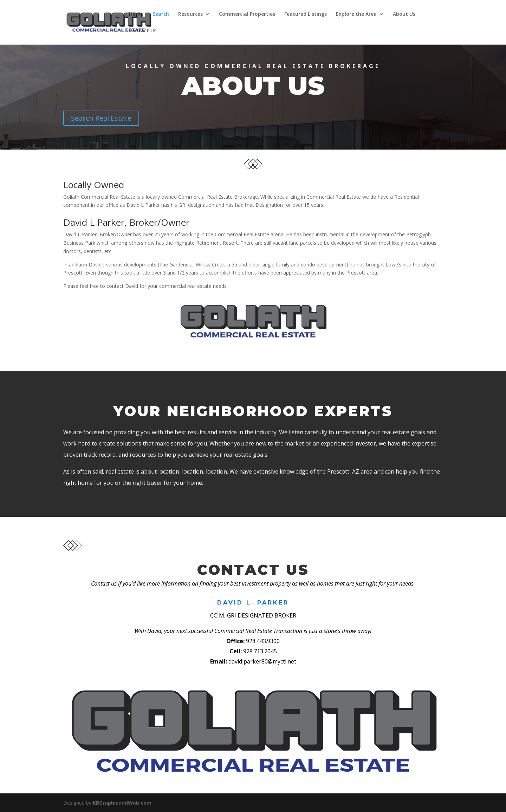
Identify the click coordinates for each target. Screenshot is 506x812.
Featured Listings (304, 14)
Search (160, 14)
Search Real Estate (101, 118)
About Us (403, 14)
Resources (189, 14)
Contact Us (142, 31)
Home (135, 14)
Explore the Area (355, 14)
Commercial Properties (246, 14)
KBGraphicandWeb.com (122, 803)
